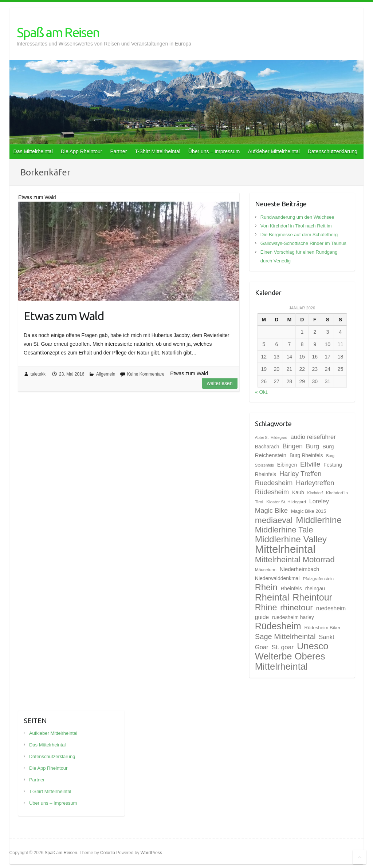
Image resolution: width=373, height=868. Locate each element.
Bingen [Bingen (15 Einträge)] (292, 446)
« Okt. (262, 392)
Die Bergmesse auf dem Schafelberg (299, 235)
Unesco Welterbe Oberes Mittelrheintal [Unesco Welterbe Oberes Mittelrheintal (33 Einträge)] (292, 656)
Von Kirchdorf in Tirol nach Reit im (296, 226)
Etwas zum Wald (64, 316)
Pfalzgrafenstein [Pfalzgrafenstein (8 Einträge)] (318, 579)
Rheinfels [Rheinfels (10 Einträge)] (291, 588)
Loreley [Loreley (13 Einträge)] (319, 501)
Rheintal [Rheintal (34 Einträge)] (272, 597)
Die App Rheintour (82, 151)
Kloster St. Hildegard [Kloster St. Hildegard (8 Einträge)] (286, 502)
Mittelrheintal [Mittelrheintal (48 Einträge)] (285, 549)
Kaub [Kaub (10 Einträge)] (298, 492)
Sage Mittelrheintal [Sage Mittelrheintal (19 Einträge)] (285, 637)
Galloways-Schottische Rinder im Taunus (303, 243)
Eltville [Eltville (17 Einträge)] (310, 464)
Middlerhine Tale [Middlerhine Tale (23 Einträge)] (284, 530)
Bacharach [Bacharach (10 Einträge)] (267, 447)
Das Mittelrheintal (33, 151)
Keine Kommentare (146, 374)
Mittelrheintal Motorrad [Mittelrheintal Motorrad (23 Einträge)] (295, 560)
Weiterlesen (220, 383)
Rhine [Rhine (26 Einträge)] (266, 607)
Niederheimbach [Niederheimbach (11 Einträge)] (300, 569)
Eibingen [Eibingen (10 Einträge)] (287, 465)
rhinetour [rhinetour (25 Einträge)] (297, 607)
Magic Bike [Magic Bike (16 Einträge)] (271, 510)
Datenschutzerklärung (333, 151)
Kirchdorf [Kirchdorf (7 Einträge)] (315, 493)
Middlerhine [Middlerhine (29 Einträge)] (319, 520)
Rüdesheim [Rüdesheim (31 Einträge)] (278, 626)
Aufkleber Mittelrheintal (274, 151)
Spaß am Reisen (58, 32)
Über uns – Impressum (214, 151)
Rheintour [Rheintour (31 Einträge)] (312, 597)
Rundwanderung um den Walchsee (297, 217)
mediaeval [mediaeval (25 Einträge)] (274, 520)
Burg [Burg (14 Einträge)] (313, 446)
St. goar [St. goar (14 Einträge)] (283, 647)
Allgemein (106, 374)
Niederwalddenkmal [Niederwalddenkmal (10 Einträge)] (277, 578)
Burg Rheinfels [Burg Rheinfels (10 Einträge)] (306, 455)
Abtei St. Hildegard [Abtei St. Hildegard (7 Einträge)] (271, 437)
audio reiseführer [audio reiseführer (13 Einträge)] (313, 437)
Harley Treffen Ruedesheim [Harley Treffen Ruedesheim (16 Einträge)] (288, 478)
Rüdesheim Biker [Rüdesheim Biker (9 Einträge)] (323, 628)
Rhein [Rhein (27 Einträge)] (266, 587)
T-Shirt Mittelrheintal (157, 151)
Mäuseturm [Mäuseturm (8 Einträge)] (266, 570)
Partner (118, 151)
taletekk (38, 374)
